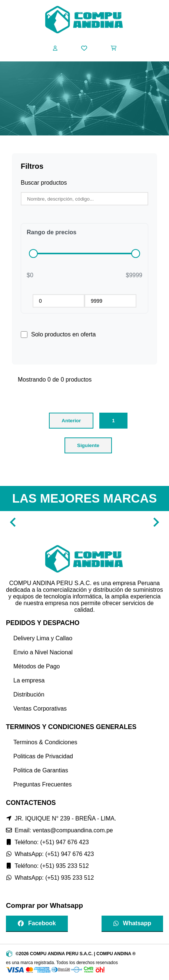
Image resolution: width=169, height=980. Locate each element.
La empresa (29, 680)
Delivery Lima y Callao (43, 638)
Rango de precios (52, 232)
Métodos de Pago (37, 666)
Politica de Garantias (41, 770)
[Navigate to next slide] (156, 522)
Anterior (71, 421)
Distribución (29, 694)
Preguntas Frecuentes (42, 784)
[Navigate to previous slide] (13, 522)
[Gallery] (84, 522)
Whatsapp (132, 923)
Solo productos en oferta (63, 334)
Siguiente (88, 445)
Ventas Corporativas (40, 709)
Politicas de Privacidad (43, 756)
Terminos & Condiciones (45, 742)
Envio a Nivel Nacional (43, 652)
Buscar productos (44, 183)
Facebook (37, 923)
